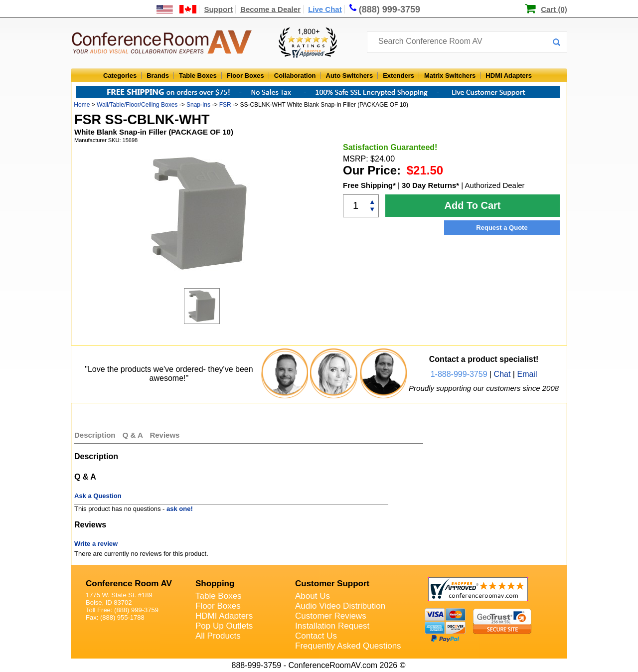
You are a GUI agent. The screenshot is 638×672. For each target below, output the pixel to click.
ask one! (180, 509)
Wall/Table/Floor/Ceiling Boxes (137, 105)
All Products (218, 636)
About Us (313, 596)
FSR (225, 105)
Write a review (96, 544)
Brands (158, 76)
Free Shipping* (369, 185)
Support (218, 9)
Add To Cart (473, 205)
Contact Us (316, 636)
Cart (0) (554, 9)
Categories (120, 76)
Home (82, 105)
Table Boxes (198, 76)
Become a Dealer (270, 9)
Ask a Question (98, 496)
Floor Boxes (245, 76)
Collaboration (295, 76)
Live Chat (325, 9)
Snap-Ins (198, 105)
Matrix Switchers (450, 76)
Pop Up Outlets (224, 626)
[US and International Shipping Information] (177, 9)
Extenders (399, 76)
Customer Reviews (331, 616)
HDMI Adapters (509, 76)
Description (95, 435)
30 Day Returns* (430, 185)
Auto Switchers (350, 76)
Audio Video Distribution (340, 606)
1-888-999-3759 (459, 374)
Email (527, 374)
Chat (502, 374)
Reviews (164, 435)
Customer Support (332, 584)
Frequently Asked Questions (348, 646)
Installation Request (332, 626)
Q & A (134, 435)
